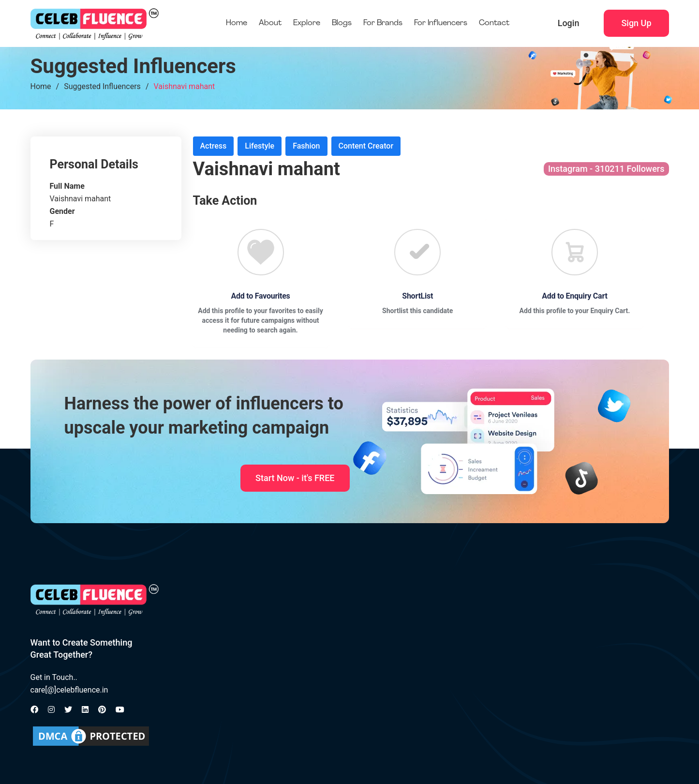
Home (237, 23)
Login (569, 23)
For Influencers (441, 23)
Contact (494, 23)
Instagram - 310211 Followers (606, 169)
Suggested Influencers (102, 86)
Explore (307, 23)
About (270, 23)
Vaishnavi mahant (184, 86)
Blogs (342, 23)
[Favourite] (261, 252)
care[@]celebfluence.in (69, 690)
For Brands (383, 23)
